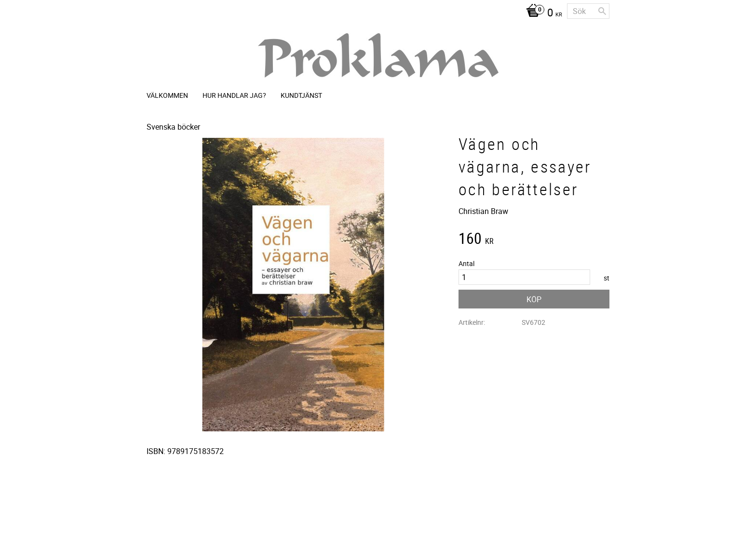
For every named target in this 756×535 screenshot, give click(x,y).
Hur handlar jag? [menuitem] (234, 95)
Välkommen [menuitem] (167, 95)
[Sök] (602, 11)
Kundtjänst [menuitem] (301, 95)
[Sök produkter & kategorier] (588, 11)
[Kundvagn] (542, 13)
